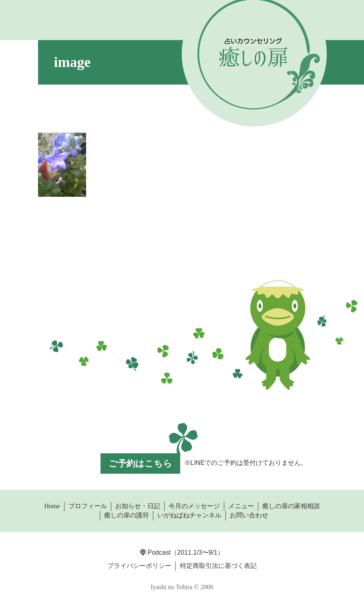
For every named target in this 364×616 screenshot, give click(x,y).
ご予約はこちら (140, 464)
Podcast (155, 552)
